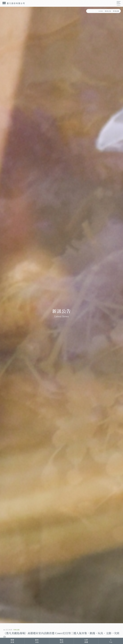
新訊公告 (108, 11)
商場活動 (116, 11)
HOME (101, 11)
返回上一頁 (92, 11)
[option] (62, 315)
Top (111, 641)
